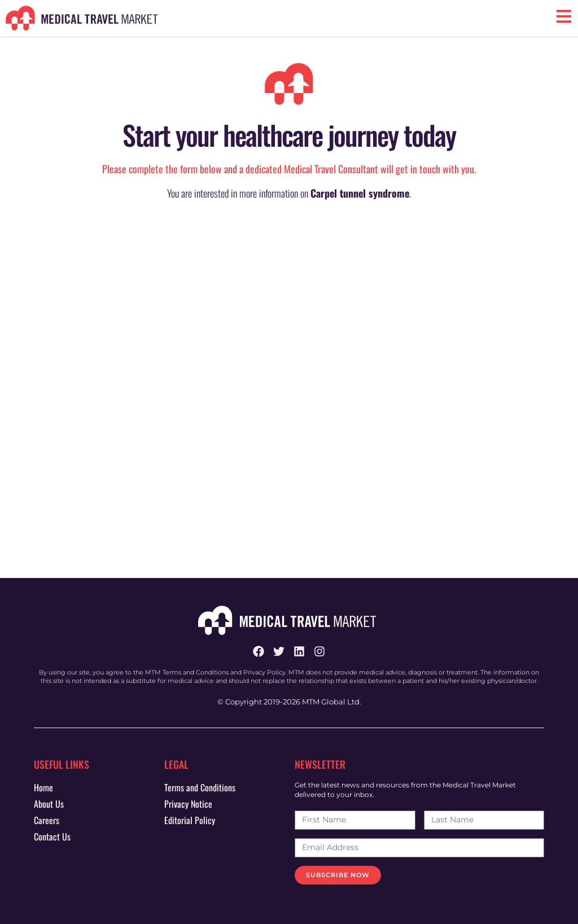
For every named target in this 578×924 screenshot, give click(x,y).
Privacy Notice (188, 804)
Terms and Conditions (200, 787)
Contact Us (52, 837)
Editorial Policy (190, 820)
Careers (47, 820)
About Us (49, 804)
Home (43, 787)
